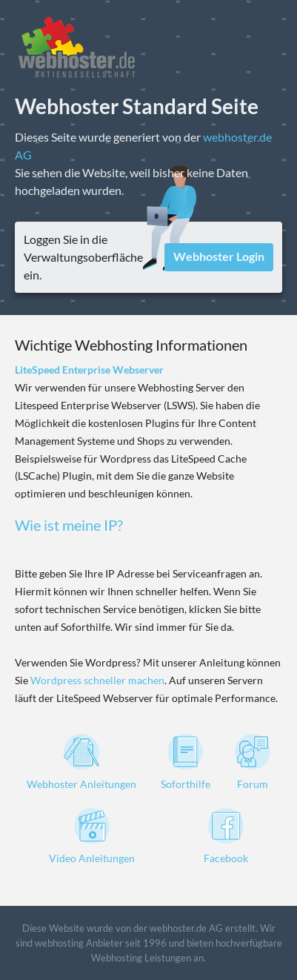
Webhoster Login (219, 256)
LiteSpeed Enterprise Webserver (89, 370)
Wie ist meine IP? (69, 525)
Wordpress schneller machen (97, 680)
